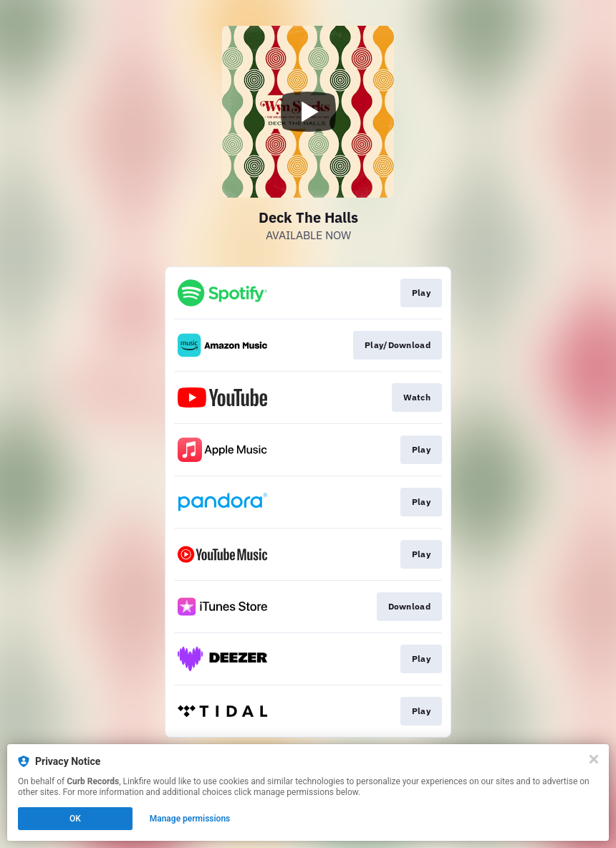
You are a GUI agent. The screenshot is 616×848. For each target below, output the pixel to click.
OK (75, 819)
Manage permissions (190, 819)
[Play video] (308, 112)
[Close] (594, 759)
